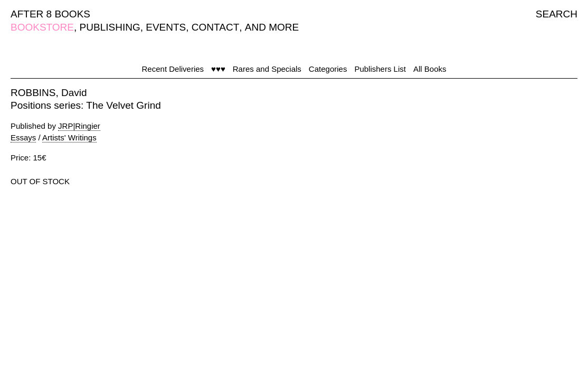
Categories (328, 69)
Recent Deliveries (173, 69)
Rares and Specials (267, 69)
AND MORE (272, 27)
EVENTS (166, 27)
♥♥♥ (218, 69)
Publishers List (380, 69)
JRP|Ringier (79, 126)
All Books (430, 69)
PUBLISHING (110, 27)
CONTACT (215, 27)
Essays (23, 137)
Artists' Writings (69, 137)
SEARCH (557, 14)
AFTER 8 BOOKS (50, 14)
